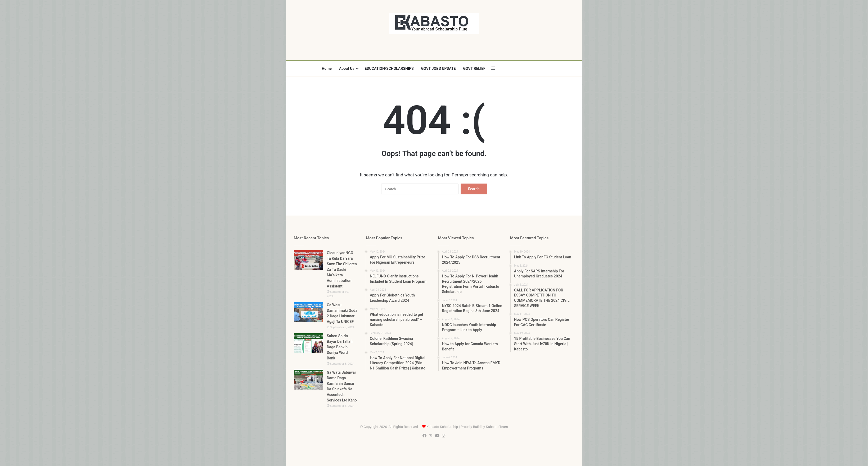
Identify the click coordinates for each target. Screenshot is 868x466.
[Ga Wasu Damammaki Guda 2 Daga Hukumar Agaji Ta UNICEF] (308, 312)
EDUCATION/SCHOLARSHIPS (389, 68)
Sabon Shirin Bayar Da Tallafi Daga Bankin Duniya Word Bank (340, 347)
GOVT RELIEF (474, 68)
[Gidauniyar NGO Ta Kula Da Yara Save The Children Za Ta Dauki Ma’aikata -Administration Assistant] (308, 260)
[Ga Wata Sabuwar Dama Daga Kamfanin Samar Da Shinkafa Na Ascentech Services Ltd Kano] (308, 380)
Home (327, 68)
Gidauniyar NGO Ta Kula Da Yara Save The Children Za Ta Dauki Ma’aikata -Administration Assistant (342, 269)
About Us (347, 68)
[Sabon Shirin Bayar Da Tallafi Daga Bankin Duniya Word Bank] (308, 343)
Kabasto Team (497, 427)
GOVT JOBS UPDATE (439, 68)
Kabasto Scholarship (442, 427)
